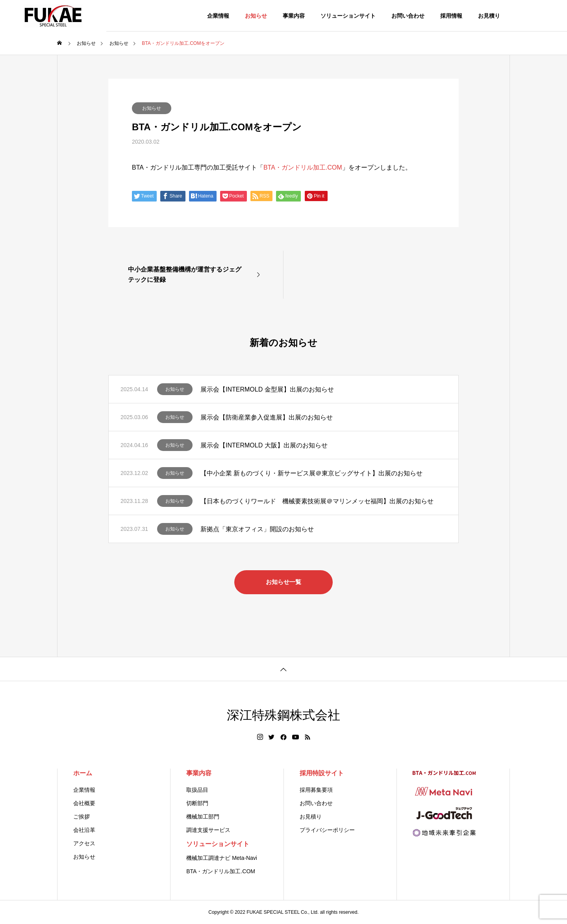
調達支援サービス (208, 830)
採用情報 (451, 16)
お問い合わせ (408, 16)
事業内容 (294, 16)
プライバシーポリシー (327, 830)
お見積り (489, 16)
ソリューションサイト (348, 16)
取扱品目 (197, 790)
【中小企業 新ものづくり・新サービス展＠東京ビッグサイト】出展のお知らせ (311, 473)
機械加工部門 (203, 817)
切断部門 (197, 803)
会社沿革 (84, 830)
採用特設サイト (322, 773)
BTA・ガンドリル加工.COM (303, 167)
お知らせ (256, 16)
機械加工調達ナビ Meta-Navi (222, 858)
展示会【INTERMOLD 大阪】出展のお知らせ (264, 445)
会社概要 (84, 803)
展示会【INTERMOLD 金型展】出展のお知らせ (267, 389)
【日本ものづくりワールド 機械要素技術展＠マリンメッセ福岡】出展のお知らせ (317, 501)
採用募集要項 (316, 790)
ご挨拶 (82, 817)
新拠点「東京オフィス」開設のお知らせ (257, 529)
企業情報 (218, 16)
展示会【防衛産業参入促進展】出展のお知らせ (267, 417)
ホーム (83, 773)
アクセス (84, 843)
